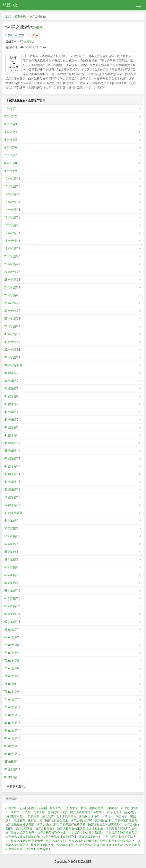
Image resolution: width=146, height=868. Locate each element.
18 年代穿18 (12, 241)
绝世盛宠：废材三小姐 (28, 820)
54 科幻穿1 (11, 521)
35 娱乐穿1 (11, 373)
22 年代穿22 (12, 272)
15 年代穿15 (12, 217)
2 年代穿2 (11, 116)
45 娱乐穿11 (12, 451)
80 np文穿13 (12, 723)
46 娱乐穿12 (12, 458)
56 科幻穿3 (11, 536)
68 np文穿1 (12, 629)
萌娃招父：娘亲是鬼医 (107, 812)
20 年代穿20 (12, 256)
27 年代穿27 (12, 311)
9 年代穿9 (11, 171)
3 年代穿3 (11, 124)
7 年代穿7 (11, 155)
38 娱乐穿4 (11, 396)
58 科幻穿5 (11, 552)
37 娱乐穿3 (11, 388)
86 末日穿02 (12, 769)
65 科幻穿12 (12, 606)
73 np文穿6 (12, 668)
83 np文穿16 (12, 746)
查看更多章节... (16, 787)
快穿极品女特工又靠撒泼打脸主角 (116, 820)
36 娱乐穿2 (11, 381)
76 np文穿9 (12, 692)
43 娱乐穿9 (11, 435)
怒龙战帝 (48, 816)
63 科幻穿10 (12, 591)
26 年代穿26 (12, 303)
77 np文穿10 (12, 699)
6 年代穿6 (11, 147)
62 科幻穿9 (11, 583)
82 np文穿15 (12, 738)
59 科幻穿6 (11, 560)
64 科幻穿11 (12, 598)
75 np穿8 (10, 684)
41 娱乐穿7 (11, 420)
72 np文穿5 (12, 661)
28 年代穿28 (12, 319)
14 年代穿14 (12, 210)
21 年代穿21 (12, 264)
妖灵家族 (34, 816)
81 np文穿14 (12, 731)
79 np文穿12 (12, 715)
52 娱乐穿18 (12, 505)
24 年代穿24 (12, 287)
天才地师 (108, 816)
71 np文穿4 (12, 653)
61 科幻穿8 (11, 575)
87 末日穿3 (27, 42)
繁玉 (39, 28)
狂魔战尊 (11, 808)
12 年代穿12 (12, 194)
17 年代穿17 (12, 233)
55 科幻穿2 (11, 528)
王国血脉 (112, 808)
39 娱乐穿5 (11, 404)
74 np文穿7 (12, 676)
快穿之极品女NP (81, 820)
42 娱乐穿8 (11, 427)
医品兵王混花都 (89, 816)
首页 (8, 16)
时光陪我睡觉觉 (80, 812)
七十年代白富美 (66, 816)
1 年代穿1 (11, 109)
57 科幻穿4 (11, 544)
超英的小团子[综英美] (33, 808)
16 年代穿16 (12, 225)
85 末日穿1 (11, 762)
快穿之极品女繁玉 (57, 820)
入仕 (28, 812)
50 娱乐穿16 (12, 490)
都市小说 (20, 16)
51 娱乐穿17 (12, 497)
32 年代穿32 (12, 350)
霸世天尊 (39, 812)
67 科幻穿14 (12, 622)
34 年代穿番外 (13, 365)
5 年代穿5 (11, 140)
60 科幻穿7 (11, 567)
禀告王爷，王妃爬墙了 (64, 808)
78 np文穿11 (12, 707)
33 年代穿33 (12, 357)
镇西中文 (10, 5)
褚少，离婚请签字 (92, 808)
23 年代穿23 (12, 280)
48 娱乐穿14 (12, 474)
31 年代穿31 (12, 342)
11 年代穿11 (12, 186)
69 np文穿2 (12, 637)
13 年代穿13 (12, 202)
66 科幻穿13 (12, 614)
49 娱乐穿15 (12, 482)
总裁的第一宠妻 (58, 812)
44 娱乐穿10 (12, 443)
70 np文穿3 (12, 645)
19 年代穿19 (12, 249)
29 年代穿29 (12, 326)
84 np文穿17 (12, 754)
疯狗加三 (17, 812)
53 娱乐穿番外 (13, 513)
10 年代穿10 (12, 179)
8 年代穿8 (11, 163)
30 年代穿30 (12, 334)
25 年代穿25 (12, 295)
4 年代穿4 (11, 132)
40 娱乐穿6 (11, 412)
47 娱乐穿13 (12, 466)
